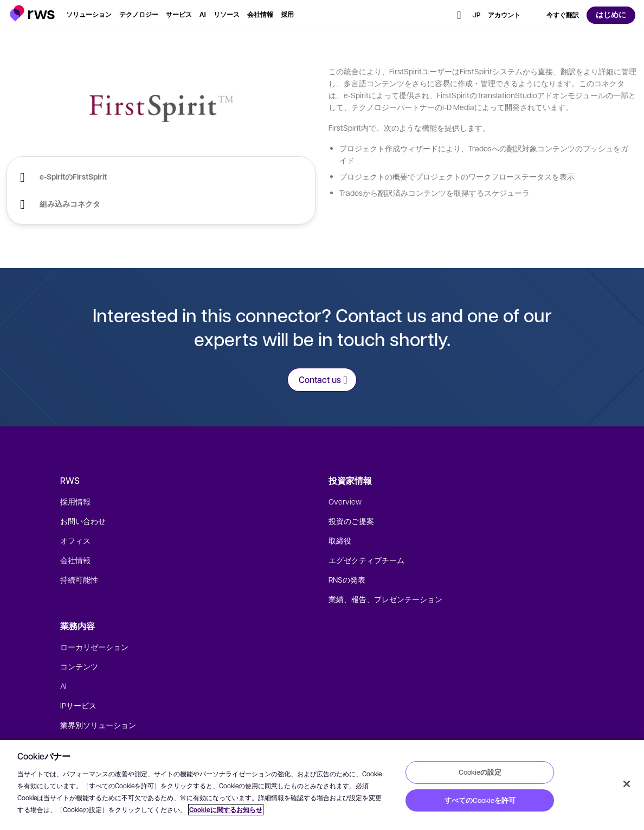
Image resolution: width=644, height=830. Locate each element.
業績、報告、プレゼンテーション (385, 599)
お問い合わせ (83, 521)
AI (63, 686)
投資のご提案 (351, 521)
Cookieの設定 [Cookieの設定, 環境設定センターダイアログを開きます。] (480, 772)
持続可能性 (79, 579)
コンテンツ (79, 666)
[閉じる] (627, 784)
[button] (32, 13)
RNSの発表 (347, 579)
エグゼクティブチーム (366, 560)
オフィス (75, 540)
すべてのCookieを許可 (480, 800)
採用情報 (75, 501)
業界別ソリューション (98, 725)
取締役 (340, 540)
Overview (345, 501)
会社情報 (75, 560)
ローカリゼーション (94, 647)
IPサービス (78, 705)
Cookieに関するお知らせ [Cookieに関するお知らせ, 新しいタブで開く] (226, 810)
